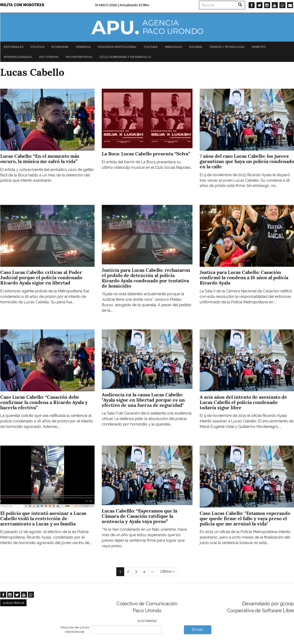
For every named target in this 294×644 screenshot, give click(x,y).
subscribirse (13, 603)
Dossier (196, 47)
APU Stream (49, 57)
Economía (60, 47)
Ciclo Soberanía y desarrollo (125, 57)
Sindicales (173, 47)
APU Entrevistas (79, 57)
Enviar (198, 630)
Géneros (83, 47)
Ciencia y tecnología (227, 47)
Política (37, 47)
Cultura (151, 47)
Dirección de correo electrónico (75, 630)
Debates (259, 47)
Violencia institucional (117, 47)
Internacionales (18, 57)
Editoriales (14, 47)
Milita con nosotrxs (22, 5)
